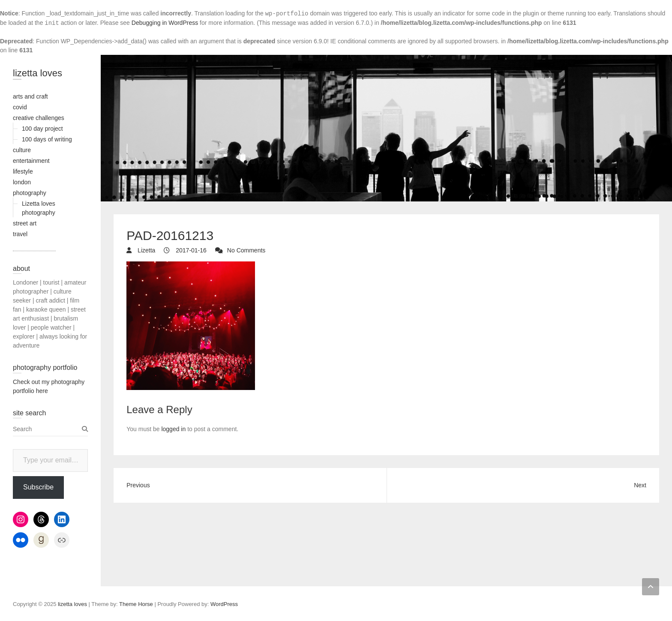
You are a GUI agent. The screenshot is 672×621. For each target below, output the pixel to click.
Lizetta (145, 250)
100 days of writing (47, 139)
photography (30, 193)
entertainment (31, 161)
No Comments (246, 250)
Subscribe (38, 487)
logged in (173, 429)
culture (22, 150)
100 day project (42, 129)
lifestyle (23, 171)
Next (640, 485)
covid (20, 107)
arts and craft (30, 96)
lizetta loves (37, 73)
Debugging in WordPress (165, 23)
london (22, 182)
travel (20, 234)
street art (25, 223)
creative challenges (39, 118)
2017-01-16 (190, 250)
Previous (138, 485)
